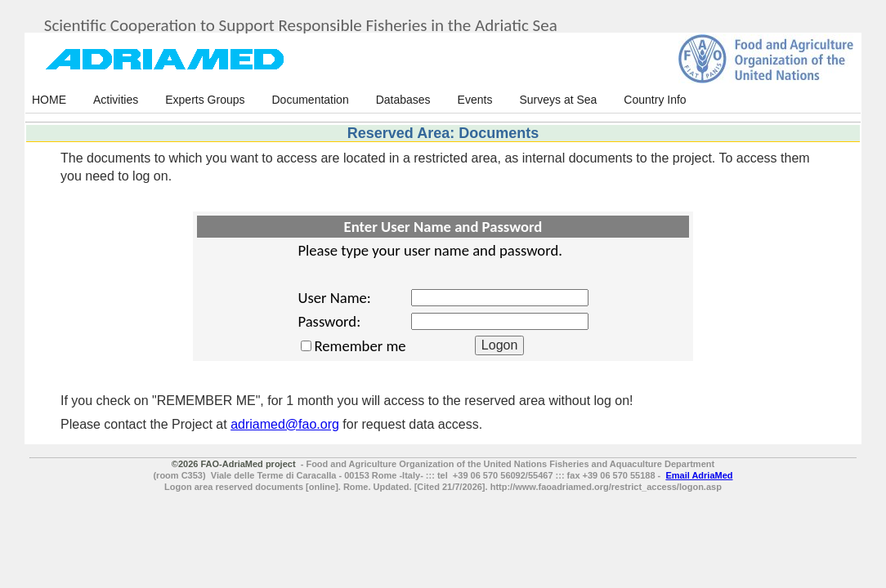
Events (475, 100)
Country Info (655, 100)
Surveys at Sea (558, 100)
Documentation (311, 100)
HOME (49, 100)
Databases (403, 100)
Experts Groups (205, 100)
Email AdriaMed (699, 475)
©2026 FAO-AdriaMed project (234, 464)
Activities (116, 100)
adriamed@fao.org (285, 424)
